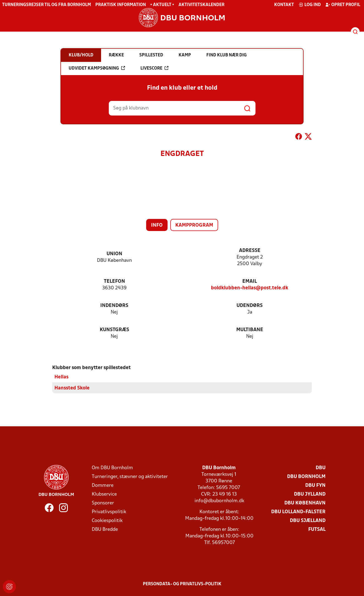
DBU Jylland (310, 494)
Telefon (114, 281)
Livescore (154, 68)
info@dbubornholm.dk (219, 501)
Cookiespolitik (107, 521)
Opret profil (343, 5)
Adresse (250, 251)
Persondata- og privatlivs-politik (182, 584)
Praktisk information (121, 5)
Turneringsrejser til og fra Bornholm (47, 5)
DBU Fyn (315, 486)
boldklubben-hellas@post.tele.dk (250, 288)
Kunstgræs (114, 330)
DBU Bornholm (306, 477)
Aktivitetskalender (202, 5)
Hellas (61, 377)
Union (114, 254)
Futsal (317, 530)
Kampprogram (194, 225)
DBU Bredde (105, 530)
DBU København (305, 503)
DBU (321, 468)
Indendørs (114, 306)
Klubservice (104, 494)
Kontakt (284, 5)
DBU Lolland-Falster (298, 512)
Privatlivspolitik (109, 512)
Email (250, 281)
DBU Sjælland (308, 521)
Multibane (250, 330)
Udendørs (250, 306)
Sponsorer (103, 503)
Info (157, 225)
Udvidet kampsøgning (97, 68)
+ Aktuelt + (162, 5)
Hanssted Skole (72, 388)
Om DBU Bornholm (112, 468)
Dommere (103, 486)
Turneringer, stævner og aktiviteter (130, 477)
